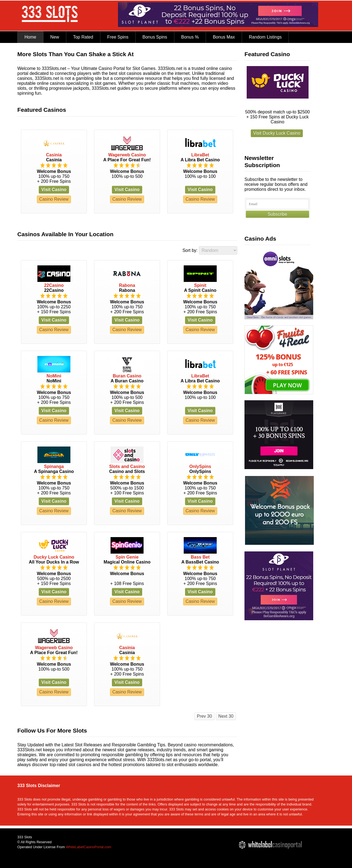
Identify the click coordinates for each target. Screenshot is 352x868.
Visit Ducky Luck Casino (277, 133)
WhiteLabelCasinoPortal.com (88, 847)
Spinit (200, 285)
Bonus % (190, 37)
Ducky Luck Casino (54, 557)
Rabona (127, 285)
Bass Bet (200, 557)
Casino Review (54, 199)
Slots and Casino (127, 466)
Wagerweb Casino (127, 155)
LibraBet (200, 155)
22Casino (54, 285)
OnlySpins (200, 466)
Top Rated (83, 37)
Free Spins (118, 37)
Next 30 (226, 716)
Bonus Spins (155, 37)
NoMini (54, 376)
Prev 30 (204, 716)
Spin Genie (127, 557)
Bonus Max (224, 37)
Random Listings (265, 37)
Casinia (54, 155)
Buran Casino (127, 376)
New (55, 37)
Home (30, 37)
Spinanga (54, 466)
